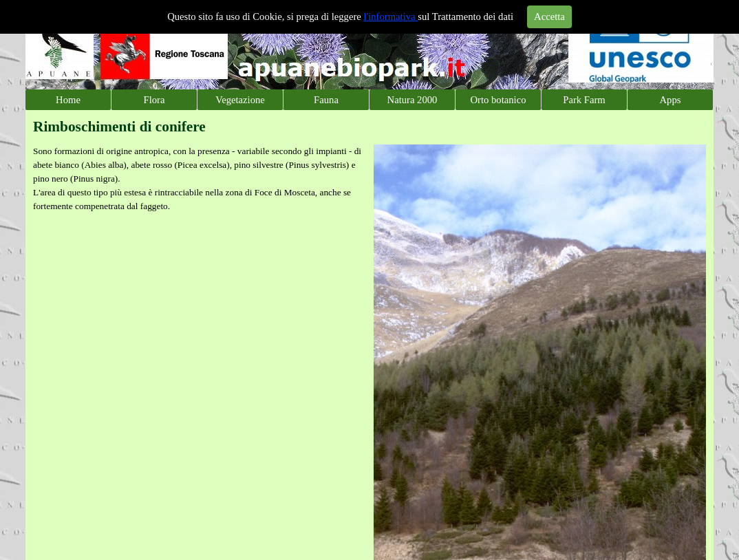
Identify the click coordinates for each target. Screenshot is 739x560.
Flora (154, 100)
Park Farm (584, 100)
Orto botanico (499, 100)
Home (68, 100)
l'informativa (391, 17)
